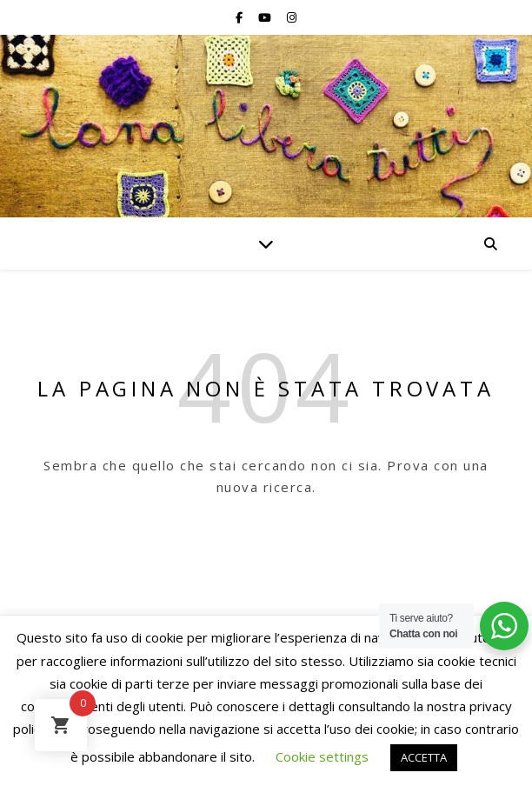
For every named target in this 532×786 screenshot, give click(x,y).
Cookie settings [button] (322, 756)
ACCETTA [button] (424, 757)
